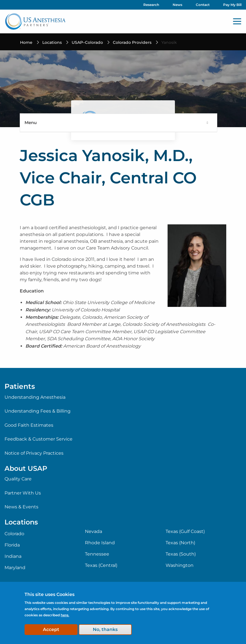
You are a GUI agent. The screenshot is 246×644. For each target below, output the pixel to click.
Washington (180, 565)
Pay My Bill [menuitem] (232, 5)
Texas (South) (181, 554)
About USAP (26, 468)
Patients (20, 386)
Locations (52, 42)
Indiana (13, 556)
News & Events (21, 507)
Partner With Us (23, 493)
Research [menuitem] (151, 5)
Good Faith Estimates (29, 425)
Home (26, 42)
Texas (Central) (101, 565)
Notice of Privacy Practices (34, 453)
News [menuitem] (177, 5)
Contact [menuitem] (203, 5)
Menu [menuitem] (31, 122)
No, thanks (105, 629)
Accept (51, 629)
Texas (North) (180, 543)
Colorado (14, 534)
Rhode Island (100, 543)
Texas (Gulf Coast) (185, 532)
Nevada (94, 532)
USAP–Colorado (87, 42)
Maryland (15, 568)
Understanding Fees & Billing (38, 411)
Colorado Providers (132, 42)
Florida (12, 545)
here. (65, 615)
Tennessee (97, 554)
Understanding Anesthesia (35, 397)
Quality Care (18, 479)
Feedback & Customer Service (39, 439)
